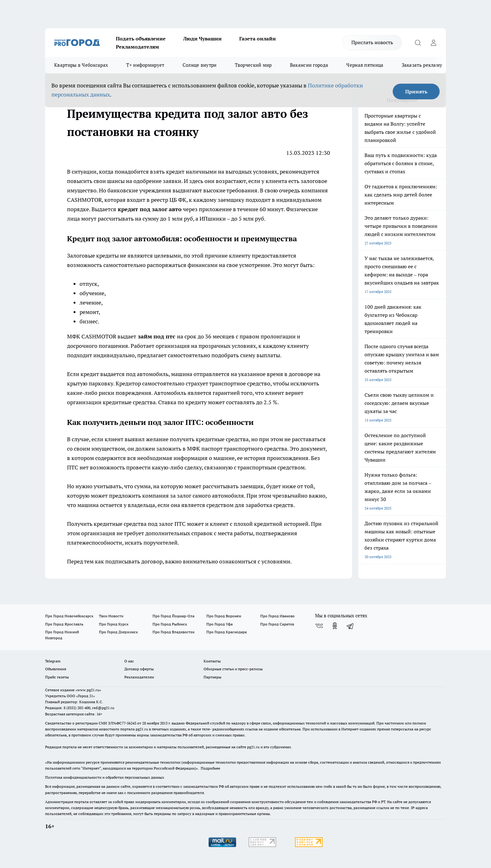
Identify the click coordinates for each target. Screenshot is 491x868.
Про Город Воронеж (224, 616)
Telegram (53, 661)
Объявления (56, 669)
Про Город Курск (114, 624)
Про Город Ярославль (64, 624)
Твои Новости (111, 616)
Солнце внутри (200, 65)
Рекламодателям (137, 47)
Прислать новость (372, 42)
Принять (416, 92)
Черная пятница (365, 65)
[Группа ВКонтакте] (319, 626)
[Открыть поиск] (418, 43)
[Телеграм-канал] (350, 626)
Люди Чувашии (202, 39)
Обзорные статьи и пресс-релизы (233, 669)
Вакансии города (309, 65)
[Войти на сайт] (433, 43)
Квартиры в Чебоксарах (81, 65)
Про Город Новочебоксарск (69, 616)
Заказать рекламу (422, 65)
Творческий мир (253, 65)
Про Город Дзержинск (118, 632)
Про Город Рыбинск (170, 624)
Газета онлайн (258, 39)
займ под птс (157, 336)
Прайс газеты (57, 677)
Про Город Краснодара (227, 632)
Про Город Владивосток (173, 632)
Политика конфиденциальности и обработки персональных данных (105, 777)
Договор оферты (139, 669)
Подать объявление (141, 39)
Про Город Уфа (220, 624)
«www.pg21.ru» (88, 690)
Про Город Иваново (277, 616)
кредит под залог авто (150, 209)
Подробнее (210, 768)
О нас (129, 661)
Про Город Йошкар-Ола (173, 616)
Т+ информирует (145, 65)
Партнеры (212, 677)
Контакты (212, 661)
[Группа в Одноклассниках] (335, 626)
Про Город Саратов (277, 624)
